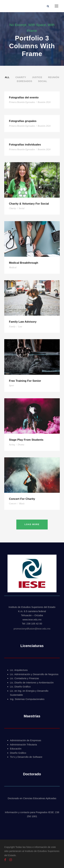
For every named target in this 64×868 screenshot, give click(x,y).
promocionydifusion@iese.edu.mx (32, 629)
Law (20, 327)
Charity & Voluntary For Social (29, 204)
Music (22, 504)
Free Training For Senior (25, 381)
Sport (11, 386)
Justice (37, 77)
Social (43, 81)
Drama (21, 445)
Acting (12, 445)
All (7, 77)
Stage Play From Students (26, 440)
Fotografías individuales (25, 145)
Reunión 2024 (44, 102)
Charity (21, 77)
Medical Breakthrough (24, 263)
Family (12, 327)
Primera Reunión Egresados (22, 102)
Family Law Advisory (23, 322)
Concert (13, 504)
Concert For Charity (22, 499)
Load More (32, 524)
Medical (13, 267)
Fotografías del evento (24, 97)
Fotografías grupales (23, 121)
